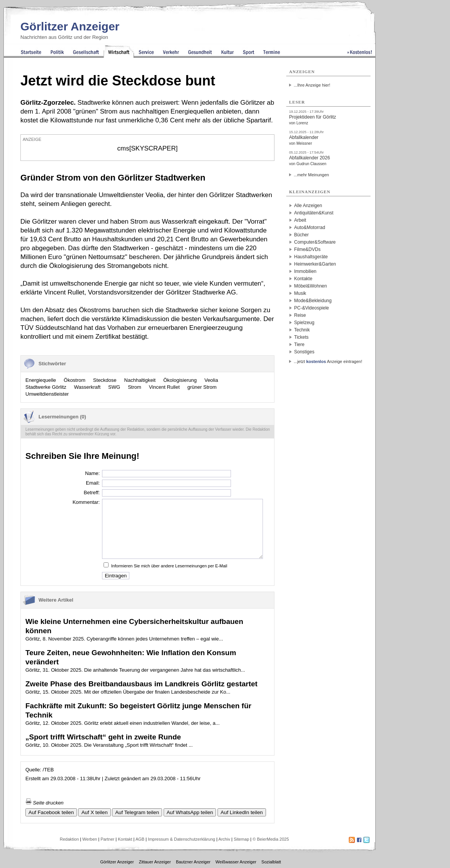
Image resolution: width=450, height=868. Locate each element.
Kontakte (303, 279)
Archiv (224, 839)
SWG (114, 387)
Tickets (301, 337)
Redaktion (69, 839)
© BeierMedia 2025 (271, 839)
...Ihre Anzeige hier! (312, 85)
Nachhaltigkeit (140, 380)
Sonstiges (304, 352)
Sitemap (241, 839)
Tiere (299, 345)
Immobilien (305, 271)
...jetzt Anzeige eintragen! (328, 361)
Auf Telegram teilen (137, 812)
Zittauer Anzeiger (155, 862)
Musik (300, 293)
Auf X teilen (94, 812)
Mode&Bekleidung (313, 301)
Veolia (211, 380)
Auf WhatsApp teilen (190, 812)
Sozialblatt (271, 862)
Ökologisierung (180, 380)
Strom (135, 387)
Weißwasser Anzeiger (236, 862)
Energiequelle (41, 380)
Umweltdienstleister (47, 394)
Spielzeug (304, 323)
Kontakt (125, 839)
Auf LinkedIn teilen (242, 812)
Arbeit (300, 220)
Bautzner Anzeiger (193, 862)
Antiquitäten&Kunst (314, 213)
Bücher (301, 235)
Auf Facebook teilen (51, 812)
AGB (140, 839)
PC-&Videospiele (312, 308)
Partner (107, 839)
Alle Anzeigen (308, 206)
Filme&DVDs (307, 249)
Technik (302, 330)
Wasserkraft (87, 387)
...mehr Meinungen (311, 175)
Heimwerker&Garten (315, 264)
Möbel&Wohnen (310, 286)
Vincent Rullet (164, 387)
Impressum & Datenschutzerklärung (182, 839)
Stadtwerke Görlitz (46, 387)
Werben (90, 839)
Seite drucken (44, 803)
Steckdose (105, 380)
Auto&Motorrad (310, 227)
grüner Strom (202, 387)
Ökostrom (75, 380)
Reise (300, 315)
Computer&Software (315, 242)
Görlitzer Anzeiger (70, 26)
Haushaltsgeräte (311, 257)
